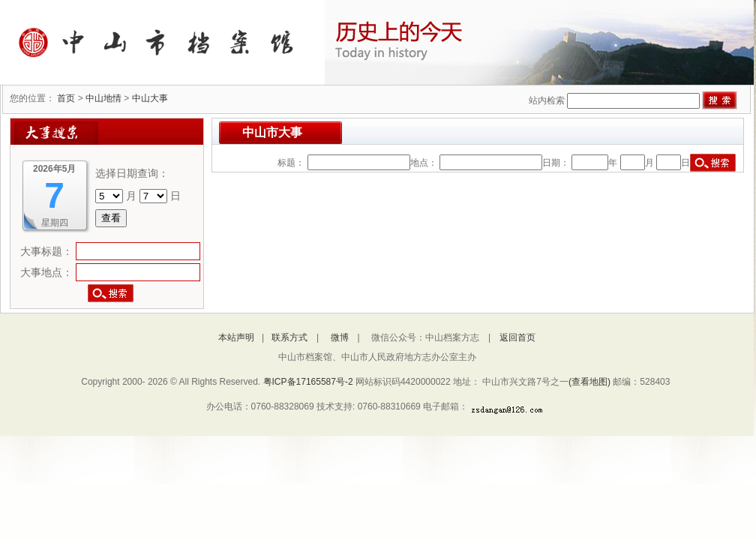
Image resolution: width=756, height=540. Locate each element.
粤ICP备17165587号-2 (309, 382)
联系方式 (289, 337)
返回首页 (517, 337)
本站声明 (236, 337)
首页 (66, 98)
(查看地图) (589, 382)
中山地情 (103, 98)
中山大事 (150, 98)
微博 (340, 337)
